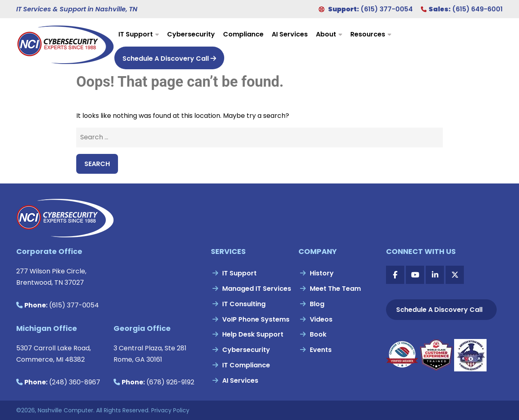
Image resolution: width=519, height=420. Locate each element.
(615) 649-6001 (477, 9)
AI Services (290, 34)
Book (318, 334)
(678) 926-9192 (170, 382)
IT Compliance (246, 365)
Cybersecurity (191, 34)
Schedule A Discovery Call (169, 59)
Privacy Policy (170, 410)
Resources (368, 34)
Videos (321, 319)
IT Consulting (244, 304)
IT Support (136, 34)
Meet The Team (335, 289)
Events (321, 350)
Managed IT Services (257, 289)
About (326, 34)
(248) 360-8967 (75, 382)
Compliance (243, 34)
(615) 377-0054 (387, 9)
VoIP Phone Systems (256, 319)
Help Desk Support (253, 334)
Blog (317, 304)
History (322, 273)
